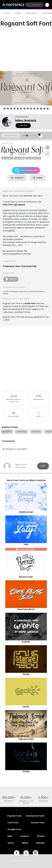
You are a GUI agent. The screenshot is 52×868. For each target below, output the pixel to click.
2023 (14, 396)
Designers (43, 801)
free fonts (9, 801)
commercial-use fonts (26, 802)
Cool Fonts (13, 823)
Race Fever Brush (26, 609)
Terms (11, 843)
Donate (11, 279)
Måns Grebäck (26, 121)
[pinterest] (35, 853)
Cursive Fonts (38, 823)
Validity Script (26, 512)
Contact (23, 126)
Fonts (7, 13)
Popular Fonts (15, 816)
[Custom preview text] (11, 135)
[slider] (27, 135)
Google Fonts (14, 829)
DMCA (25, 843)
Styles (18, 13)
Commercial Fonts (35, 816)
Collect (17, 178)
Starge (26, 674)
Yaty (26, 544)
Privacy (41, 836)
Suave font (30, 303)
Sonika (26, 772)
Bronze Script (26, 577)
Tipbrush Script (26, 739)
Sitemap (40, 843)
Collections (31, 13)
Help (10, 836)
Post (43, 466)
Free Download (26, 170)
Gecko (26, 707)
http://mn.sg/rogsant (14, 205)
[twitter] (26, 853)
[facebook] (17, 853)
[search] (34, 5)
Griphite (26, 642)
